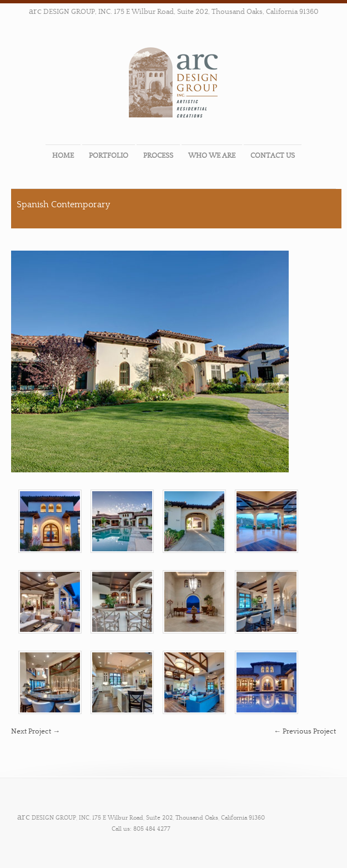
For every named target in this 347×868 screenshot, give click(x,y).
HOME (63, 156)
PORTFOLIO (109, 156)
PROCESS (158, 156)
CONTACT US (273, 156)
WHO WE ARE (212, 156)
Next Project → (36, 731)
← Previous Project (305, 731)
